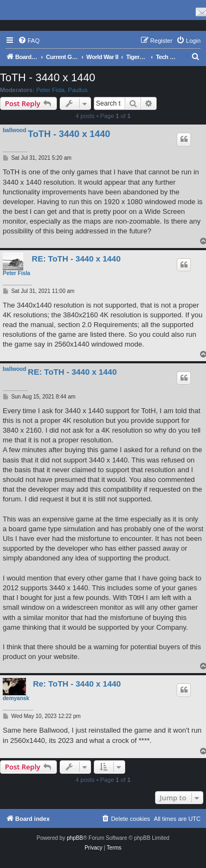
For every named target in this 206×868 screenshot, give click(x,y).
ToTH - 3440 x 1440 (48, 77)
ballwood (14, 130)
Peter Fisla (51, 90)
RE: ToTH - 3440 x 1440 (76, 259)
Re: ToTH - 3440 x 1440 (77, 684)
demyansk (16, 698)
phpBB (75, 838)
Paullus (78, 90)
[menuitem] (29, 41)
